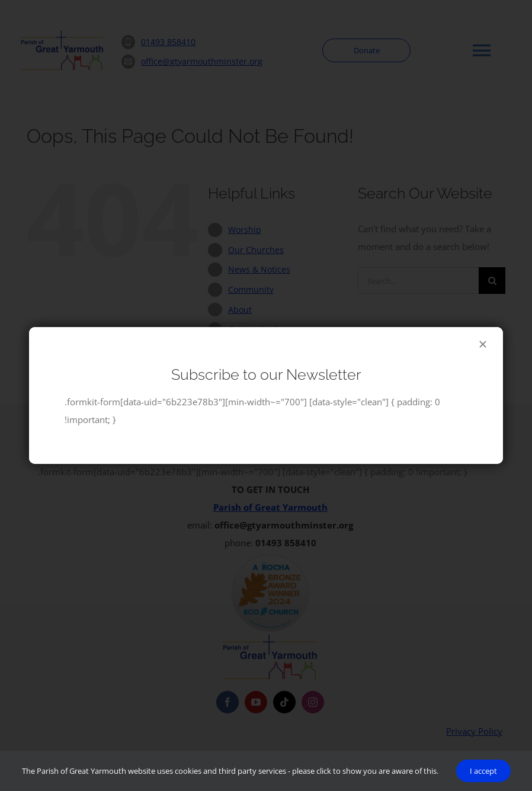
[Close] (483, 344)
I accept (483, 771)
